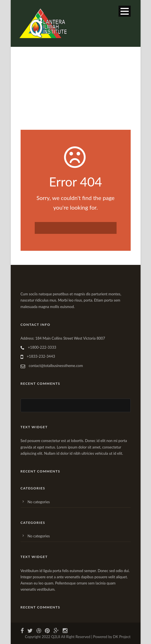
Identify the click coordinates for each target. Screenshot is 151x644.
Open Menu (125, 11)
